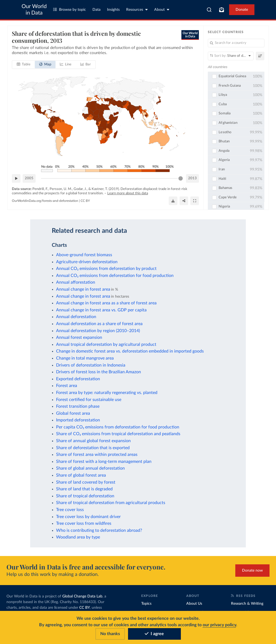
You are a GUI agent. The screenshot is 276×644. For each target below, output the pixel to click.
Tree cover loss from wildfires (84, 523)
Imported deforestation (78, 420)
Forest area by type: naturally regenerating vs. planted (107, 393)
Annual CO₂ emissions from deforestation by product (106, 269)
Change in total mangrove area (85, 358)
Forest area (67, 386)
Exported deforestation (78, 379)
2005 (29, 178)
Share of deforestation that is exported (93, 448)
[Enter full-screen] (195, 201)
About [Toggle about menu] (162, 10)
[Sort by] (231, 56)
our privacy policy (219, 625)
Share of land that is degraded (84, 489)
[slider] (181, 178)
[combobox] (209, 10)
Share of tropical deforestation (85, 496)
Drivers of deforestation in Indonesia (91, 365)
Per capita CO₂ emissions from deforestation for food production (118, 427)
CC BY (85, 201)
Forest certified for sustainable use (89, 400)
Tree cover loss (70, 510)
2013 (192, 178)
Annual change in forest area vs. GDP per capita (101, 310)
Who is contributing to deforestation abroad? (99, 530)
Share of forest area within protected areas (97, 455)
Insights (113, 10)
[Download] (173, 201)
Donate (242, 10)
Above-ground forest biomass (84, 255)
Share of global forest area (81, 475)
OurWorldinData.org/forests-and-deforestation (45, 201)
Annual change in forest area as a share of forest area (106, 303)
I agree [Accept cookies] (154, 634)
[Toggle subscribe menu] (222, 10)
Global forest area (73, 413)
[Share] (184, 201)
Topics (146, 604)
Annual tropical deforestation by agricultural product (106, 344)
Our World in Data (34, 10)
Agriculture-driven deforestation (87, 262)
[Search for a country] (236, 43)
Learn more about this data (128, 193)
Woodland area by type (78, 537)
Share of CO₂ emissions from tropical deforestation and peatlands (118, 434)
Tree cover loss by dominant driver (88, 517)
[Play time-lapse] (16, 178)
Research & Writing (247, 604)
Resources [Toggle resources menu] (137, 10)
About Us (194, 604)
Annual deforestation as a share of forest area (99, 324)
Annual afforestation (76, 282)
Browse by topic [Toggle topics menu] (70, 10)
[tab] (24, 65)
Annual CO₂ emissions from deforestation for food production (115, 276)
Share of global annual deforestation (90, 468)
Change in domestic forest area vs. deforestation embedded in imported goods (130, 351)
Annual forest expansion (79, 337)
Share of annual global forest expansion (93, 441)
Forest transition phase (78, 406)
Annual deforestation (76, 317)
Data (96, 10)
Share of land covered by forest (86, 482)
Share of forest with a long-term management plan (104, 462)
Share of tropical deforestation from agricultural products (111, 503)
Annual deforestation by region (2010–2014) (98, 331)
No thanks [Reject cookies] (110, 634)
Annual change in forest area (83, 289)
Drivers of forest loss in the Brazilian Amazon (99, 372)
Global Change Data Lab (82, 596)
